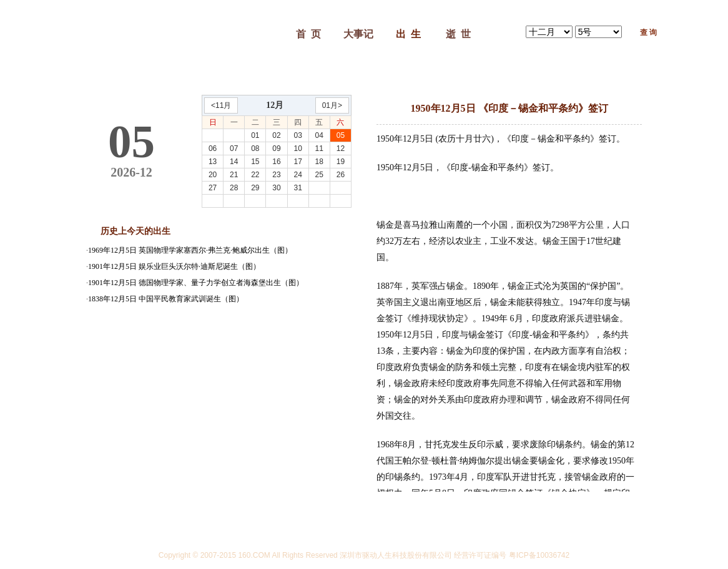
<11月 (221, 105)
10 (298, 148)
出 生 (408, 34)
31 (298, 188)
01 (255, 135)
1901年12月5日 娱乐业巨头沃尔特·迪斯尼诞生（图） (174, 266)
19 (341, 162)
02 (276, 135)
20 (213, 175)
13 (213, 162)
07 (234, 148)
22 (255, 175)
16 (276, 162)
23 (276, 175)
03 (298, 135)
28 (234, 188)
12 (341, 148)
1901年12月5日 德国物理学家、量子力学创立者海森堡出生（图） (196, 283)
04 (319, 135)
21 (234, 175)
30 (276, 188)
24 (298, 175)
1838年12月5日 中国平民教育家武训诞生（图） (166, 299)
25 (319, 175)
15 (255, 162)
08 (255, 148)
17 (298, 162)
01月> (332, 105)
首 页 (308, 34)
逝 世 (458, 34)
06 (213, 148)
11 (319, 148)
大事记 (358, 34)
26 (341, 175)
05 (341, 135)
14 (234, 162)
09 (276, 148)
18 (319, 162)
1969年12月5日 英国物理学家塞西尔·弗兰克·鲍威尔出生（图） (190, 250)
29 (255, 188)
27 (213, 188)
